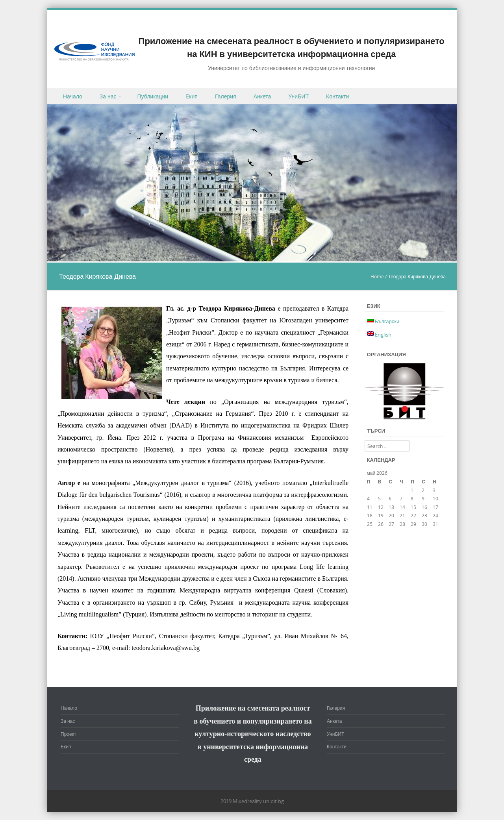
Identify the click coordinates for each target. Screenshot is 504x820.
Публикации (153, 96)
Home (377, 276)
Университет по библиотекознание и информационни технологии (291, 68)
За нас (108, 96)
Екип (192, 96)
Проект (69, 734)
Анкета (262, 96)
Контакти (337, 96)
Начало (73, 96)
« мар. (374, 533)
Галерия (226, 96)
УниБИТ (298, 96)
